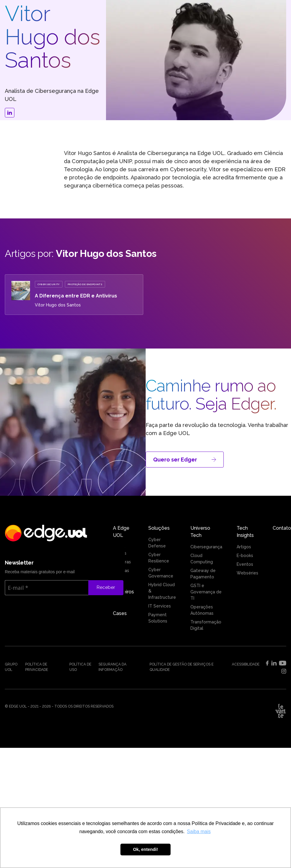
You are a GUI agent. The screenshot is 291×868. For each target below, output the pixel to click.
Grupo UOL (11, 667)
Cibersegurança (206, 547)
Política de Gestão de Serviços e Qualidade (182, 667)
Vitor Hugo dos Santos (58, 305)
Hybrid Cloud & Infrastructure (162, 591)
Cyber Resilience (159, 558)
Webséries (247, 573)
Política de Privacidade (37, 667)
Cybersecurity (49, 284)
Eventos (245, 564)
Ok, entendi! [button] (145, 849)
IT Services (160, 606)
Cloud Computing (202, 559)
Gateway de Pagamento (203, 574)
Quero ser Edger (185, 460)
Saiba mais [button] (199, 831)
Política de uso (80, 667)
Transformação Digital (206, 625)
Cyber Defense (157, 543)
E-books (245, 556)
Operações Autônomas (202, 610)
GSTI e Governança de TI (206, 592)
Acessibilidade (246, 664)
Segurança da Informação (112, 667)
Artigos (244, 547)
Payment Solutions (158, 618)
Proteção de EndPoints (85, 284)
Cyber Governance (161, 573)
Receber (106, 587)
